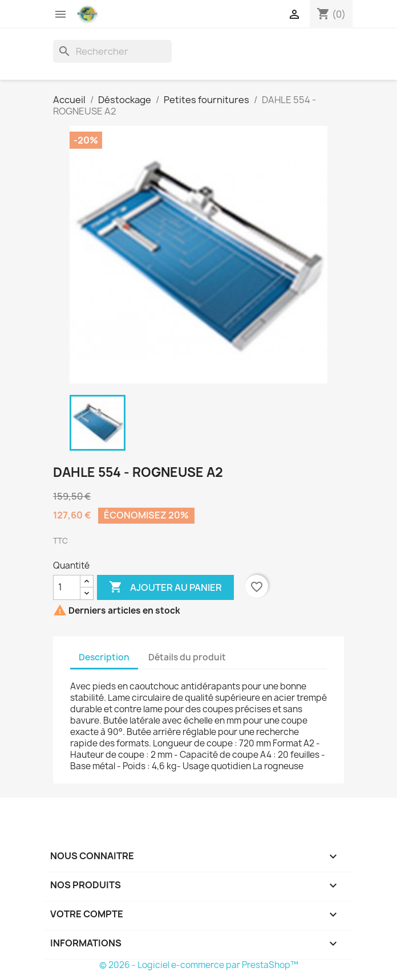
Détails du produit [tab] (187, 657)
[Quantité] (67, 587)
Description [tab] (104, 657)
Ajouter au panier (165, 587)
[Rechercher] (112, 51)
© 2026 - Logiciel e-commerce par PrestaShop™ (199, 965)
